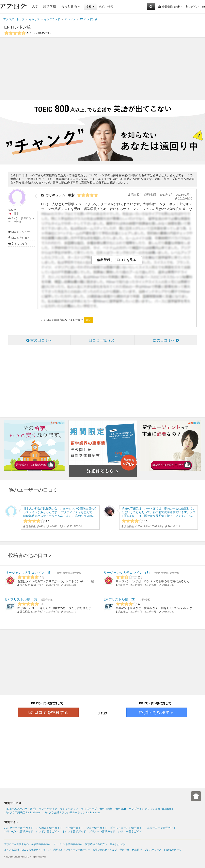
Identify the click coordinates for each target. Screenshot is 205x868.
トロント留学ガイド (74, 831)
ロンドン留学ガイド (48, 831)
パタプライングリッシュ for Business (151, 809)
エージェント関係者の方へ (68, 844)
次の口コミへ (166, 340)
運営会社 (124, 850)
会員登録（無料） (171, 7)
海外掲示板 (106, 809)
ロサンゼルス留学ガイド (19, 831)
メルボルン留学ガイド (49, 828)
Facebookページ (173, 850)
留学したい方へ (118, 844)
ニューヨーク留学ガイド (162, 828)
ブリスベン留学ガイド (102, 831)
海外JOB (121, 809)
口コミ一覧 (102, 340)
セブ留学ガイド (74, 828)
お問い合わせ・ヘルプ (105, 850)
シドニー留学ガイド (130, 831)
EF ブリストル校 (18, 599)
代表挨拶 (137, 850)
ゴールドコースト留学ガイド (127, 828)
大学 (35, 6)
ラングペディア (48, 809)
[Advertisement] (102, 69)
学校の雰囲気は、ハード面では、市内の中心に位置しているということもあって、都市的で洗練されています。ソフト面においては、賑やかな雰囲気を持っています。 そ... (158, 512)
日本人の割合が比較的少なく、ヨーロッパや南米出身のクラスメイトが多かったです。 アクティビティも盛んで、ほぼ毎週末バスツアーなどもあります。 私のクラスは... (60, 512)
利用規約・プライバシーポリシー (72, 850)
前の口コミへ (39, 340)
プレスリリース (153, 850)
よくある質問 (12, 850)
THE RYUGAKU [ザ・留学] (20, 809)
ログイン (192, 7)
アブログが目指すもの (16, 844)
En (203, 7)
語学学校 (50, 6)
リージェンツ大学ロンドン (25, 573)
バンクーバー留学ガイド (19, 828)
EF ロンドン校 (18, 27)
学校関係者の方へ (41, 844)
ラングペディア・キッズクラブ (78, 809)
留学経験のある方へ (96, 844)
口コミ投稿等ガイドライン (36, 850)
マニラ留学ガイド (97, 828)
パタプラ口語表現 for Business (22, 812)
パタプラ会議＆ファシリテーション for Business (72, 812)
